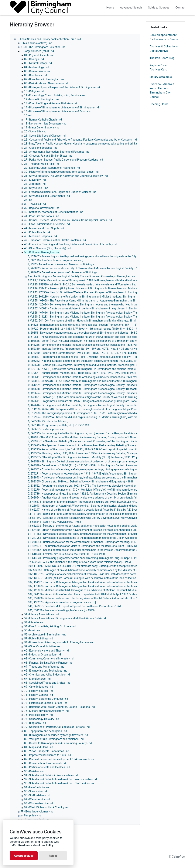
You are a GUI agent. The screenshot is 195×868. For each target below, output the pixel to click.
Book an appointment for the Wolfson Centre (164, 37)
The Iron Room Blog (162, 58)
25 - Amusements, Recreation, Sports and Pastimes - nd (57, 152)
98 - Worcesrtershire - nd (39, 803)
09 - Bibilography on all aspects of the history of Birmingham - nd (62, 87)
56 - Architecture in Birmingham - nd (45, 635)
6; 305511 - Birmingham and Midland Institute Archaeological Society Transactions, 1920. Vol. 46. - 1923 (89, 377)
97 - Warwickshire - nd (37, 799)
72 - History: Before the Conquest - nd (46, 699)
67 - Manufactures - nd (37, 679)
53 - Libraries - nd (34, 622)
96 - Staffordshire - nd (37, 795)
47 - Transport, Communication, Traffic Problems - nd (55, 240)
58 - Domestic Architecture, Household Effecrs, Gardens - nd (59, 642)
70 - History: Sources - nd (39, 691)
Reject (53, 856)
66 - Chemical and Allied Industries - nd (47, 675)
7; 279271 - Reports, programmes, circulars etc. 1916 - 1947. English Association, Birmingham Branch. (88, 474)
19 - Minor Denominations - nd (42, 128)
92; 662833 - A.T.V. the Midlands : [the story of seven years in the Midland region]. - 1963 (79, 562)
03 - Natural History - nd (38, 63)
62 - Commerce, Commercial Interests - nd (49, 659)
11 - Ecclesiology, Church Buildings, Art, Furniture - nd (55, 95)
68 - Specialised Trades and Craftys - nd (47, 683)
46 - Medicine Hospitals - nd (41, 236)
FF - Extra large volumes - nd (37, 812)
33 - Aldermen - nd (35, 184)
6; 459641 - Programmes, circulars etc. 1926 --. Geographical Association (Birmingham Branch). (84, 401)
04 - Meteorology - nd (37, 67)
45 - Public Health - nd (37, 232)
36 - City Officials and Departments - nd (47, 196)
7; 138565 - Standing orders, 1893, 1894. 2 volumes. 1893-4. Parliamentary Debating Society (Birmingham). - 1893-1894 (98, 453)
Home (110, 8)
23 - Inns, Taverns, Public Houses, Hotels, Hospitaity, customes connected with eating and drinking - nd (84, 144)
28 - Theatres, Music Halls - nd (42, 164)
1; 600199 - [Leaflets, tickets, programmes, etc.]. (56, 260)
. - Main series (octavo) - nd (36, 43)
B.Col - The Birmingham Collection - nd (43, 47)
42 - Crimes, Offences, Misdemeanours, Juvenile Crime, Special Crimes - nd (68, 220)
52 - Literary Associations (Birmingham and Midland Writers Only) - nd (65, 618)
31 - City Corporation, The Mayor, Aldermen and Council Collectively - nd (66, 176)
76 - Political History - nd (38, 715)
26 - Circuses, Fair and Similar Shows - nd (48, 156)
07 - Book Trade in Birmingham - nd (45, 79)
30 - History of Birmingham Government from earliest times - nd (61, 172)
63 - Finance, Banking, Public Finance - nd (48, 663)
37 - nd (28, 200)
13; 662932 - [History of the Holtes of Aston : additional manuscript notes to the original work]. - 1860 (87, 526)
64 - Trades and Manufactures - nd (44, 667)
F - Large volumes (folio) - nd (37, 51)
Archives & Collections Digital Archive (164, 49)
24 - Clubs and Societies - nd (41, 148)
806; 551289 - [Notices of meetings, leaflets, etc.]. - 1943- (61, 610)
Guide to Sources (159, 8)
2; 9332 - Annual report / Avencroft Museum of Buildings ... (62, 264)
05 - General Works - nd (38, 71)
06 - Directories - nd (36, 75)
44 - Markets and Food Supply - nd (44, 228)
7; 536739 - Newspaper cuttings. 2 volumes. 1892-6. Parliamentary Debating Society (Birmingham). (86, 494)
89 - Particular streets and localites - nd (47, 767)
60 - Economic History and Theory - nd (46, 651)
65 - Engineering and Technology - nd (46, 671)
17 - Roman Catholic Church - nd (43, 120)
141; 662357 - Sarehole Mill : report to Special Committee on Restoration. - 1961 (75, 606)
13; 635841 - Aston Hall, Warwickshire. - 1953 (54, 522)
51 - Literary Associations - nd (42, 614)
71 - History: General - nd (39, 695)
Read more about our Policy (36, 845)
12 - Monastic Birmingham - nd (42, 99)
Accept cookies (24, 856)
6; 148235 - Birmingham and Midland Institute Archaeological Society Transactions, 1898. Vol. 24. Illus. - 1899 (92, 345)
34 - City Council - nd (36, 188)
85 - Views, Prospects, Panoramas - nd (47, 751)
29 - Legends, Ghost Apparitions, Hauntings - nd (52, 168)
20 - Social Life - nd (35, 131)
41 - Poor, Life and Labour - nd (42, 216)
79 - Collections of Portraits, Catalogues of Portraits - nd (57, 727)
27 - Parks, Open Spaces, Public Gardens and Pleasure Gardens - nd (64, 160)
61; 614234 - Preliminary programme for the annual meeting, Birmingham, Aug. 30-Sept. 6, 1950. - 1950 (88, 558)
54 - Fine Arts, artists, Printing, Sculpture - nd (50, 626)
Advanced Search (131, 8)
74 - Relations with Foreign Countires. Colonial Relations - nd (59, 707)
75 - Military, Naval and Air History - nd (46, 711)
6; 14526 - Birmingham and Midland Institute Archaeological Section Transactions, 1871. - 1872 (84, 325)
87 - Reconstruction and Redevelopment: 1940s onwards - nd (60, 759)
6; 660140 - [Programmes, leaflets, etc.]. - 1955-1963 (58, 425)
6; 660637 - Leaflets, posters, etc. (47, 429)
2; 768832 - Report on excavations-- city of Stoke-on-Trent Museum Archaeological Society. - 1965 (85, 268)
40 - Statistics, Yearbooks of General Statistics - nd (54, 212)
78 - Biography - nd (35, 723)
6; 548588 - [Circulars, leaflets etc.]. (48, 421)
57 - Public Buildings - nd (39, 638)
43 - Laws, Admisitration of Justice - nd (47, 224)
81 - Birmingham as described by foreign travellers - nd (56, 735)
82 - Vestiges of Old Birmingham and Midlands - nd (54, 739)
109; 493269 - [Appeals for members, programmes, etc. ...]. (62, 602)
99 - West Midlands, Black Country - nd (47, 807)
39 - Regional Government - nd (42, 208)
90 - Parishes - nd (34, 771)
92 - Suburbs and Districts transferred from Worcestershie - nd (60, 779)
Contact (180, 8)
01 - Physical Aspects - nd (39, 55)
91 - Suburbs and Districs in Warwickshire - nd (51, 775)
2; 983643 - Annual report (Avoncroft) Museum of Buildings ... (64, 272)
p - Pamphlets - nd (31, 815)
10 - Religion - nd (34, 91)
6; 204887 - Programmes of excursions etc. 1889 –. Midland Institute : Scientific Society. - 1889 (84, 357)
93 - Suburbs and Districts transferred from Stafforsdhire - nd (60, 783)
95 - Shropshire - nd (36, 791)
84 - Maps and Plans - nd (39, 747)
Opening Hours (159, 104)
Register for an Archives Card (159, 68)
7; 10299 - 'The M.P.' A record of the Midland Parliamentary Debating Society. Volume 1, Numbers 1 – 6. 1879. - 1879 (96, 437)
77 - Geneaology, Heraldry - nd (42, 719)
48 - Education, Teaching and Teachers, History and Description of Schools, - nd (70, 244)
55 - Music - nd (33, 630)
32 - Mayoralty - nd (35, 180)
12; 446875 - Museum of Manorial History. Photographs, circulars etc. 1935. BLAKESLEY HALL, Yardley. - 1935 (92, 502)
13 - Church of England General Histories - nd (50, 103)
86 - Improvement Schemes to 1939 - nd (48, 755)
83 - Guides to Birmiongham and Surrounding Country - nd (58, 743)
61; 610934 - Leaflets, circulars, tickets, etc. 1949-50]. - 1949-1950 (66, 554)
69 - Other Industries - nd (39, 687)
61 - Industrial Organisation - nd (43, 655)
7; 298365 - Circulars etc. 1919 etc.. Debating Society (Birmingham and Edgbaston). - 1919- (81, 482)
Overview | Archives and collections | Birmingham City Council (162, 90)
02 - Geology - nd (34, 59)
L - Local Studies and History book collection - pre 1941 (49, 39)
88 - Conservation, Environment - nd (45, 763)
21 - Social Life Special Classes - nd (45, 136)
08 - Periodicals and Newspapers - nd (46, 83)
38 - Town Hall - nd (35, 204)
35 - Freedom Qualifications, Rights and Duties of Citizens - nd (60, 192)
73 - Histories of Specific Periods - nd (46, 703)
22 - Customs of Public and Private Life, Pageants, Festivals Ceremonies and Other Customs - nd (80, 140)
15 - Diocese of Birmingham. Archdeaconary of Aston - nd (58, 111)
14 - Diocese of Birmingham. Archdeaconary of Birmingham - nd (62, 107)
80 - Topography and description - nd (46, 731)
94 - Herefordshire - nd (37, 787)
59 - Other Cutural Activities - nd (43, 646)
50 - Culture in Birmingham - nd (42, 252)
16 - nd (28, 115)
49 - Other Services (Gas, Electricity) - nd (48, 248)
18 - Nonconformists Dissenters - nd (45, 124)
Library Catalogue (161, 77)
